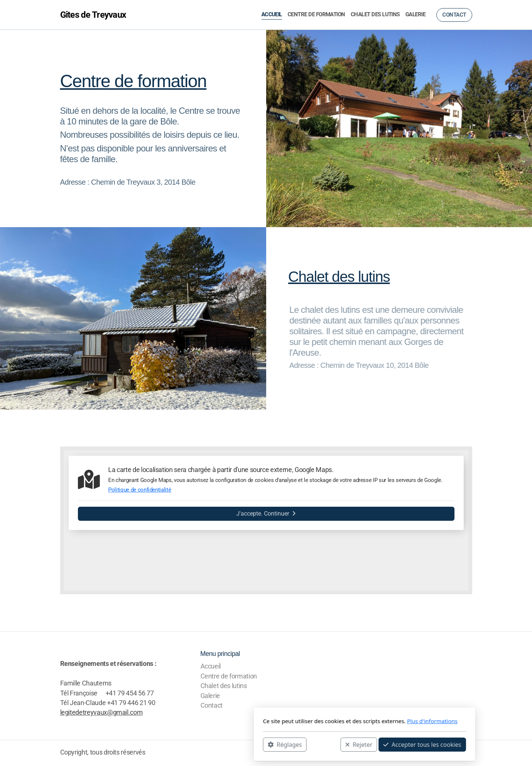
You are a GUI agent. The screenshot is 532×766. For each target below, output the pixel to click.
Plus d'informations (334, 721)
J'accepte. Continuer (266, 514)
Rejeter (260, 744)
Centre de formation (133, 81)
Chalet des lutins (339, 277)
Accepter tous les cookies (324, 744)
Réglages (186, 744)
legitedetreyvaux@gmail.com (102, 712)
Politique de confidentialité (140, 490)
